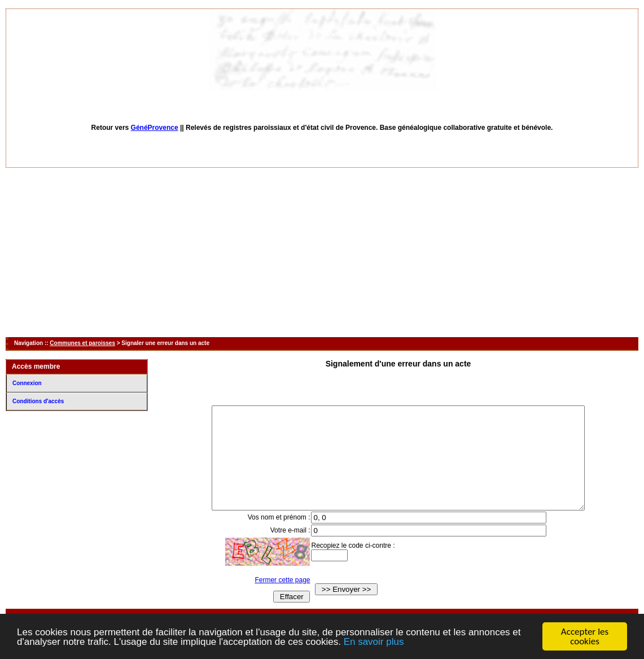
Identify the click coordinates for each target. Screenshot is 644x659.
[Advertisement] (322, 252)
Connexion (27, 383)
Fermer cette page (272, 600)
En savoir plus (374, 642)
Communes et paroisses (82, 343)
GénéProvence (155, 128)
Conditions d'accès (38, 401)
